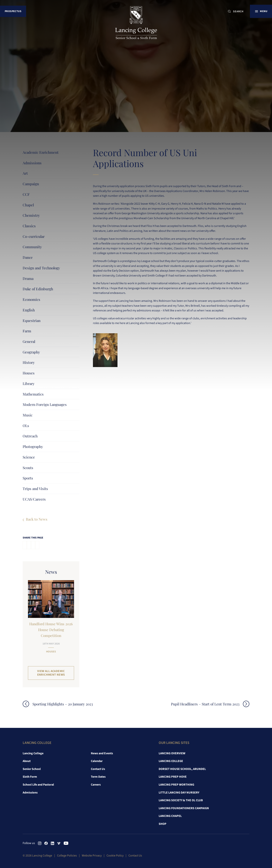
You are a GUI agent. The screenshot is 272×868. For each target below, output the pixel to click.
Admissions (32, 163)
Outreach (30, 436)
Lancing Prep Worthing (176, 785)
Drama (28, 278)
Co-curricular (34, 236)
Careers (96, 785)
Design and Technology (41, 268)
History (29, 362)
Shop (163, 824)
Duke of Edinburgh (38, 289)
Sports (28, 478)
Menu (264, 11)
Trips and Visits (35, 489)
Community (32, 247)
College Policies (67, 856)
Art (25, 173)
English (29, 310)
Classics (29, 226)
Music (28, 415)
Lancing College (33, 753)
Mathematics (33, 394)
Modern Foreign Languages (45, 404)
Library (29, 383)
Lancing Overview (172, 753)
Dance (28, 257)
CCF (26, 194)
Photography (33, 446)
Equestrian (32, 320)
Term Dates (98, 777)
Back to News (37, 519)
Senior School (32, 769)
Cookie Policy (115, 856)
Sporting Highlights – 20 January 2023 (63, 704)
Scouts (28, 468)
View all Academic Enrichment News (51, 673)
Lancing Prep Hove (173, 777)
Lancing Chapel (170, 816)
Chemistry (31, 215)
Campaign (31, 184)
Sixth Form (30, 777)
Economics (31, 299)
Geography (31, 352)
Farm (27, 331)
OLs (26, 426)
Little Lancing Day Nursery (179, 793)
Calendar (97, 761)
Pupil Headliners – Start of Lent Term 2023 (205, 704)
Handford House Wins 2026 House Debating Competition (51, 629)
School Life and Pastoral (38, 785)
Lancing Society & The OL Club (181, 800)
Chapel (28, 205)
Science (29, 457)
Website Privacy (92, 856)
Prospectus (13, 11)
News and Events (102, 753)
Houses (29, 373)
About (27, 761)
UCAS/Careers (34, 499)
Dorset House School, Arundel (182, 769)
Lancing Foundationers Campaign (184, 808)
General (29, 341)
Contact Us (98, 769)
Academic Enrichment (41, 152)
